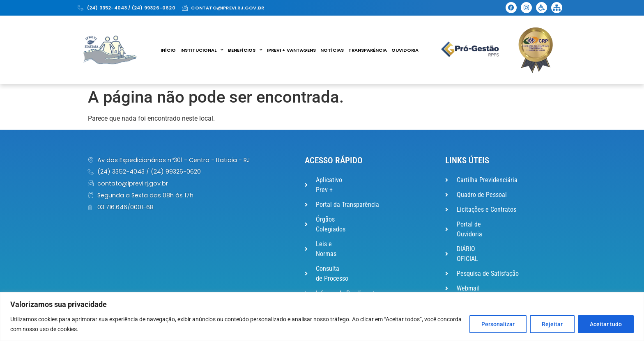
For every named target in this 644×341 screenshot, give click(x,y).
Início (168, 50)
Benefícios (245, 50)
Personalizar (498, 324)
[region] (322, 317)
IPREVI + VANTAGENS (291, 50)
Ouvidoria (405, 50)
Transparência (368, 50)
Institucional (202, 50)
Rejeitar (552, 324)
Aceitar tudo (606, 324)
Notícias (332, 50)
